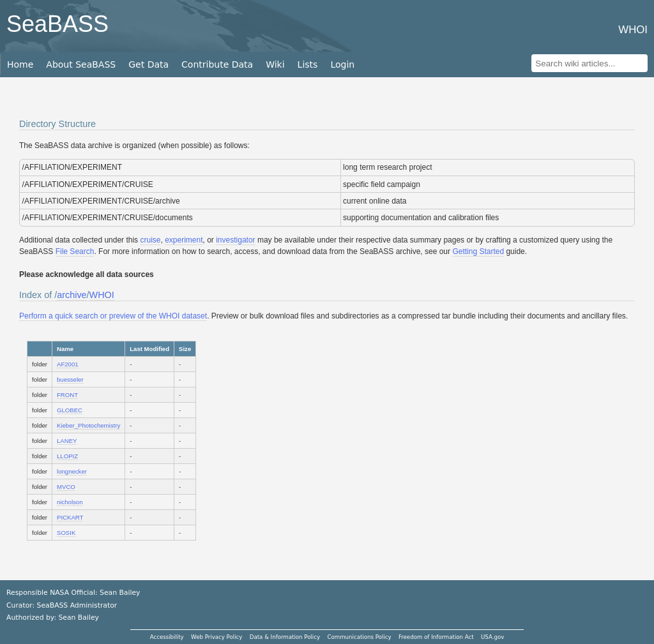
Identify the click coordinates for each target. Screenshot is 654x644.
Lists (308, 64)
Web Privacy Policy (217, 637)
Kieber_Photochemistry (88, 425)
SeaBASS (57, 24)
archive (72, 295)
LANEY (67, 441)
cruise (150, 240)
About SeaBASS (81, 64)
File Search (75, 251)
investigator (235, 240)
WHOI (102, 295)
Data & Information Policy (285, 637)
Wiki (275, 64)
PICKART (70, 517)
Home (20, 64)
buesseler (70, 379)
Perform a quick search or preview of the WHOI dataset (113, 316)
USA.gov (492, 637)
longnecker (72, 471)
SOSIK (66, 533)
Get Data (148, 64)
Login (342, 64)
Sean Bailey (78, 618)
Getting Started (478, 251)
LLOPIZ (67, 456)
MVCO (66, 487)
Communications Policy (359, 637)
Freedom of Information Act (436, 637)
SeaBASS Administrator (77, 605)
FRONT (67, 395)
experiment (184, 240)
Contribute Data (217, 64)
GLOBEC (70, 410)
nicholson (70, 502)
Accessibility (167, 637)
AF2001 (68, 364)
